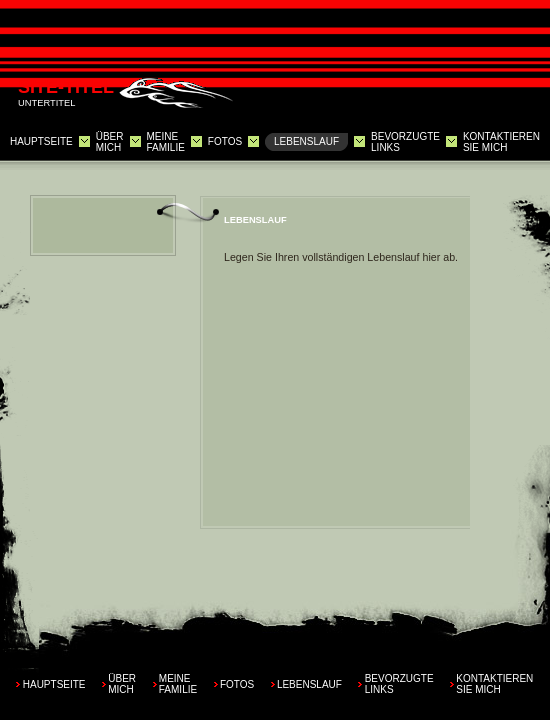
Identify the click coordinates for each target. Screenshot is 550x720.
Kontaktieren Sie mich (501, 142)
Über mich (110, 142)
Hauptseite (41, 141)
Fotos (225, 141)
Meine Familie (165, 142)
